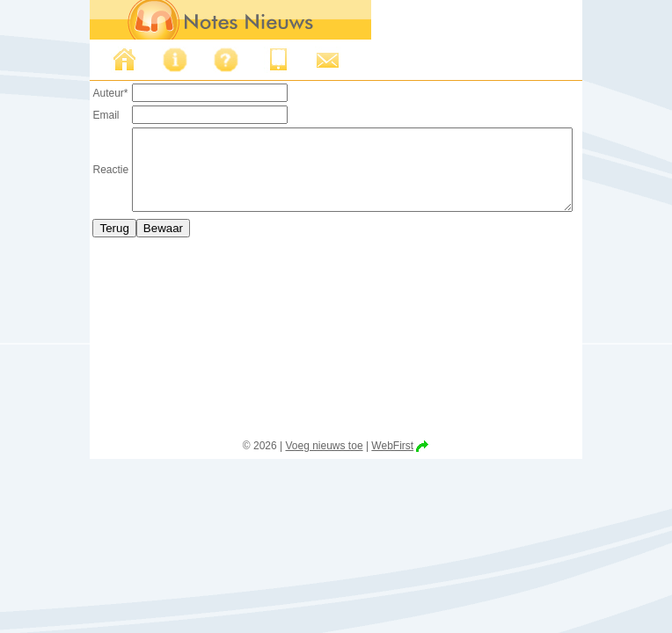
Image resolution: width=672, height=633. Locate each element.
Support (302, 60)
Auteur (84, 93)
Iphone (251, 60)
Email (79, 115)
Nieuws (98, 60)
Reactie (84, 178)
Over (149, 60)
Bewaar (137, 244)
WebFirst (392, 446)
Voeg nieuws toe (324, 446)
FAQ (200, 60)
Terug (88, 244)
